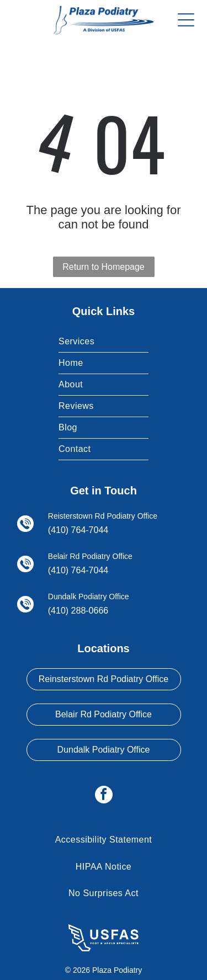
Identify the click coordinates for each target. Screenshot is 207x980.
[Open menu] (186, 20)
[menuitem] (104, 342)
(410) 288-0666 (78, 611)
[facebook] (104, 796)
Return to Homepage (104, 267)
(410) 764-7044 (78, 530)
